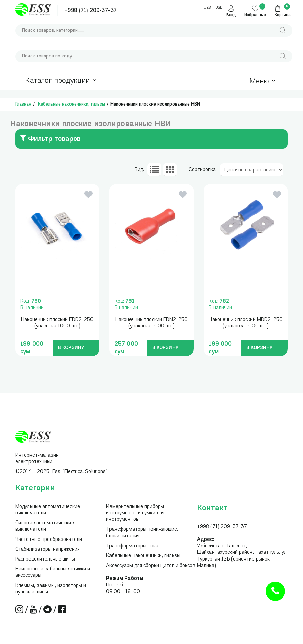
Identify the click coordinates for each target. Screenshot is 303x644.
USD (219, 8)
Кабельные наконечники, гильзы (72, 104)
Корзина (283, 15)
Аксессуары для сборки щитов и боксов (150, 566)
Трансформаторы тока (132, 546)
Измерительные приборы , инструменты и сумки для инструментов (136, 513)
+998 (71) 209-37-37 (90, 11)
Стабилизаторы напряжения (47, 550)
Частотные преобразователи (49, 540)
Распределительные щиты (45, 559)
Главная (23, 104)
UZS (207, 8)
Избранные (255, 15)
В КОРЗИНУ (71, 348)
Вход (231, 15)
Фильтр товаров (50, 138)
